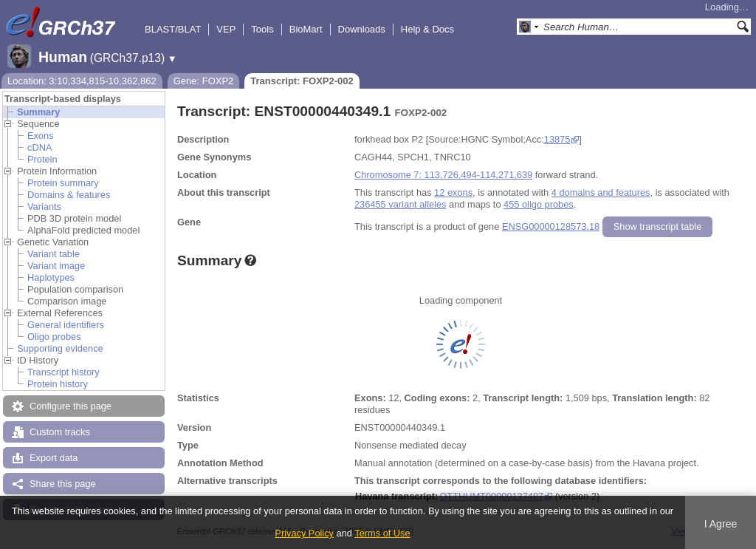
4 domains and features (601, 192)
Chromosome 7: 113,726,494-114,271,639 (443, 175)
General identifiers (66, 325)
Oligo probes (54, 337)
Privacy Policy (304, 533)
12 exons (453, 192)
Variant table (54, 254)
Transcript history (63, 372)
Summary (38, 112)
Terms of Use (382, 533)
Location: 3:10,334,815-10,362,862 (82, 81)
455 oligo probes (539, 204)
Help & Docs (427, 29)
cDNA (39, 147)
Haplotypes (51, 277)
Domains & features (69, 195)
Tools (262, 29)
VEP (226, 29)
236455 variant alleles (401, 204)
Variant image (56, 266)
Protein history (58, 384)
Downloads (362, 29)
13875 (557, 139)
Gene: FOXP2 (204, 81)
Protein (42, 159)
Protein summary (63, 183)
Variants (44, 207)
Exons (41, 136)
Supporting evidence (60, 348)
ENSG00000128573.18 (551, 226)
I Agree (721, 524)
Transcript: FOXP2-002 (302, 81)
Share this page (63, 484)
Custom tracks (60, 432)
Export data (54, 458)
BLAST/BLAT (173, 29)
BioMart (306, 29)
